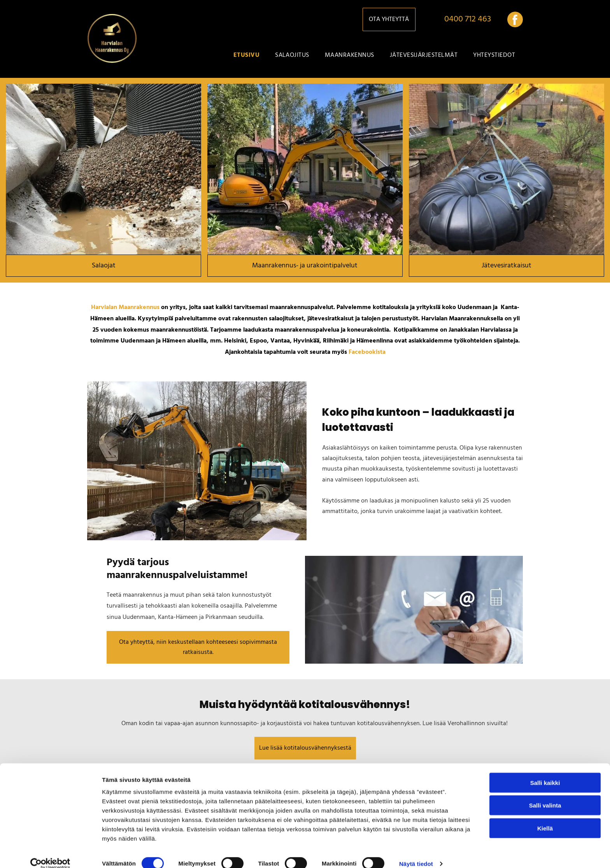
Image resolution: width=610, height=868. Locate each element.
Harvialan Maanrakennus (125, 307)
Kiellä (545, 817)
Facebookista (367, 352)
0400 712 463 (468, 19)
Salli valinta (545, 795)
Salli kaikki (545, 772)
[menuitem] (246, 55)
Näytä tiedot (416, 853)
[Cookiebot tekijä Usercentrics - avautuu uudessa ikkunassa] (50, 853)
